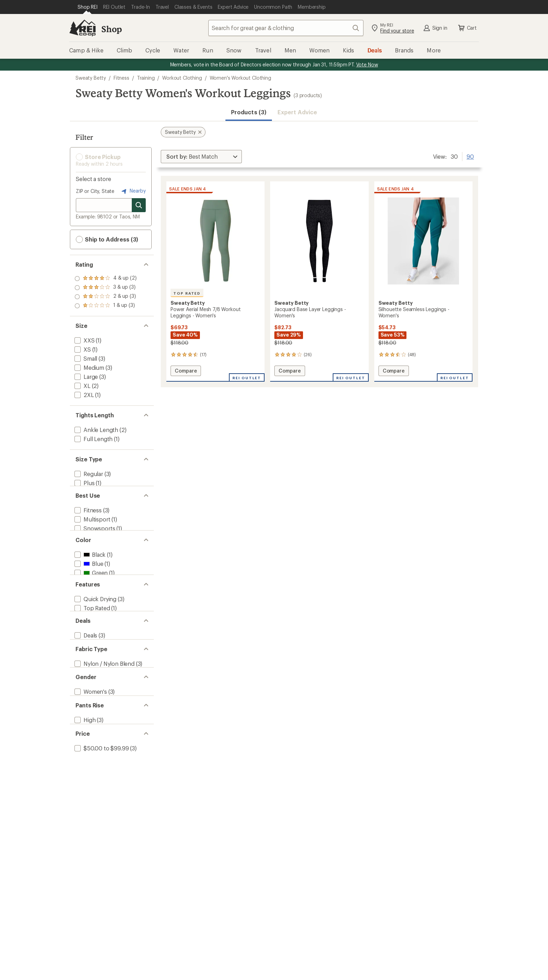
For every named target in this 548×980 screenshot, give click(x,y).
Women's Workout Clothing (240, 78)
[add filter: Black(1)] (89, 571)
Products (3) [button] (249, 112)
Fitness (121, 78)
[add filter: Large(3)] (85, 377)
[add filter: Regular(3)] (88, 474)
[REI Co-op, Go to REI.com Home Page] (82, 28)
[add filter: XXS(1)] (84, 340)
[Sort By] (201, 157)
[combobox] (286, 28)
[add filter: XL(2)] (82, 386)
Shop (111, 29)
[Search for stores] (139, 205)
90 (470, 156)
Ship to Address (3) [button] (107, 239)
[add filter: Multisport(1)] (92, 527)
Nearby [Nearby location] (133, 191)
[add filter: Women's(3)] (90, 738)
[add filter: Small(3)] (85, 358)
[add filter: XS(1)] (82, 349)
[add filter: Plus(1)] (84, 483)
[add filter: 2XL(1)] (84, 395)
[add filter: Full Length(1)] (93, 439)
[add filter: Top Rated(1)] (92, 633)
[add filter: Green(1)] (90, 589)
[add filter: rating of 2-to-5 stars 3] (106, 297)
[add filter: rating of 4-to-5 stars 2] (106, 279)
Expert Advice (297, 112)
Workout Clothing (182, 78)
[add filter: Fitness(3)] (87, 518)
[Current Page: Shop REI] (88, 7)
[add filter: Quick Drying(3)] (95, 624)
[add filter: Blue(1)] (88, 580)
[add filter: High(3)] (84, 773)
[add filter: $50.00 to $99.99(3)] (101, 808)
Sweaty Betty (91, 78)
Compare (186, 372)
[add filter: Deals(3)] (85, 668)
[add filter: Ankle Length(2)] (96, 430)
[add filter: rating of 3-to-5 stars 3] (106, 288)
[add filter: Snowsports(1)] (94, 536)
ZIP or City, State (95, 191)
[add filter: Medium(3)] (89, 367)
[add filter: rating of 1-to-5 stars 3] (106, 306)
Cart (467, 28)
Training (146, 78)
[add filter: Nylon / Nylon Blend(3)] (104, 703)
